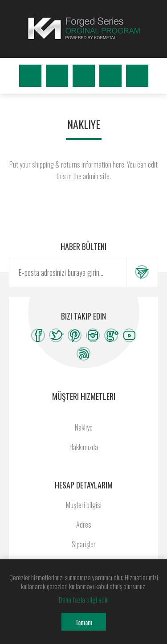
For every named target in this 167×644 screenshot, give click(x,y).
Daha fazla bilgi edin (84, 599)
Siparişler (84, 544)
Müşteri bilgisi (84, 505)
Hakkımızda (84, 447)
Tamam (84, 622)
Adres (84, 525)
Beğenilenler (110, 76)
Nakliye (84, 427)
